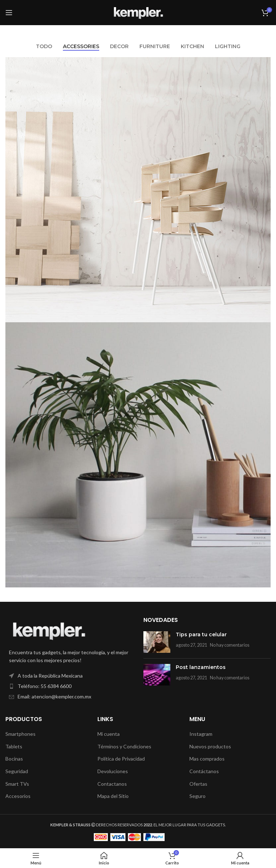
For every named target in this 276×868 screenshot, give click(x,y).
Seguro (197, 796)
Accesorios (18, 796)
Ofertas (198, 784)
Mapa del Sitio (113, 796)
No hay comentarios (230, 645)
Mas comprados (207, 759)
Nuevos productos (210, 746)
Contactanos (112, 784)
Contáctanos (204, 771)
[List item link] (69, 686)
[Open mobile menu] (9, 13)
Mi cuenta (109, 734)
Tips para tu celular (201, 634)
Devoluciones (113, 771)
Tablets (14, 746)
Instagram (201, 734)
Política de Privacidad (121, 759)
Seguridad (17, 771)
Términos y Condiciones (124, 746)
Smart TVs (17, 784)
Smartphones (20, 734)
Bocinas (14, 759)
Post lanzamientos (201, 667)
